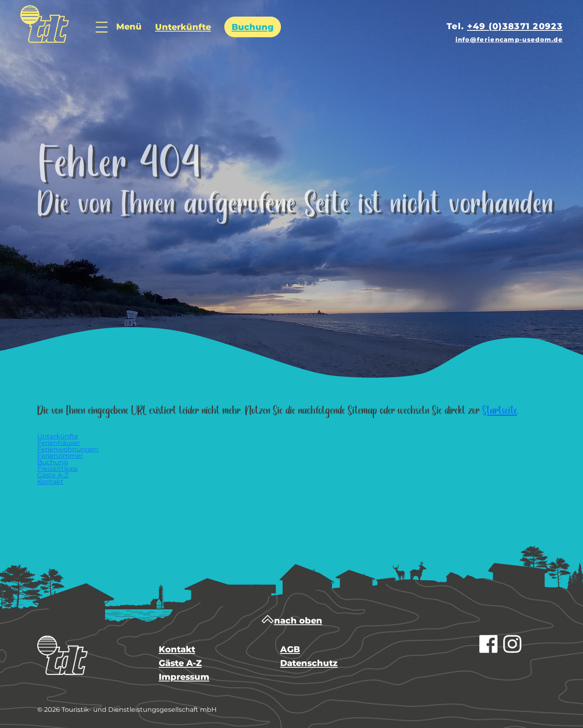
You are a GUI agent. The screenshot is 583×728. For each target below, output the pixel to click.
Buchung (253, 27)
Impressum (184, 677)
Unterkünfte (183, 27)
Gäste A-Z (180, 663)
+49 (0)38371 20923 (515, 26)
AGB (290, 649)
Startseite (500, 411)
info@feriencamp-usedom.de (509, 39)
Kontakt (177, 649)
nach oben (292, 621)
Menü (119, 28)
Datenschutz (309, 663)
